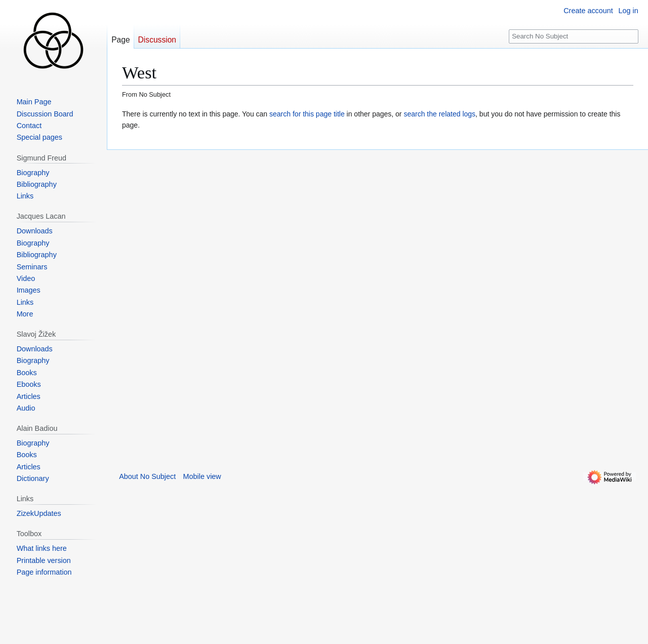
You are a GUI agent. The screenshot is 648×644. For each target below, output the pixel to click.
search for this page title (307, 114)
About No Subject (147, 476)
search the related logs (439, 114)
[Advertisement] (183, 302)
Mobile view (202, 476)
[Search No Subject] (574, 37)
